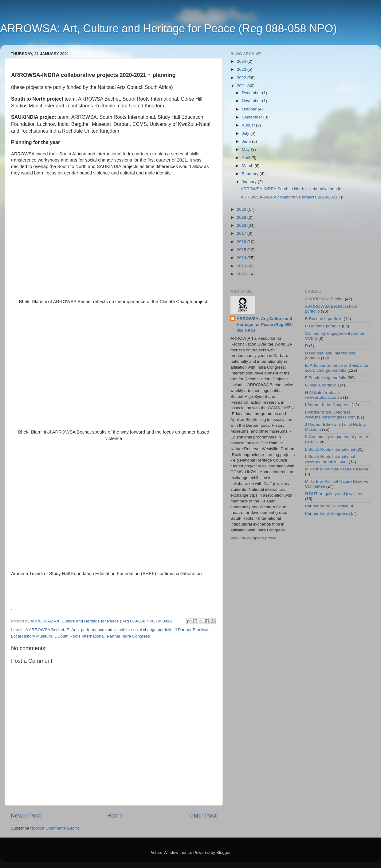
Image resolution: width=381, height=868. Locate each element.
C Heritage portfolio (323, 326)
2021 (242, 86)
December (252, 93)
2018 (242, 225)
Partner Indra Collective (327, 506)
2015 (242, 250)
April (247, 158)
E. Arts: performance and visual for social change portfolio (119, 630)
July (246, 133)
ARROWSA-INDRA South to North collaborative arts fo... (293, 189)
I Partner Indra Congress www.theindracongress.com (330, 415)
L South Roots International (79, 636)
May (246, 149)
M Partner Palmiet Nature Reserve (337, 469)
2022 (242, 78)
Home (115, 816)
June (247, 141)
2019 (242, 217)
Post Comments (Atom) (58, 828)
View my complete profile (253, 538)
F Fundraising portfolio (326, 378)
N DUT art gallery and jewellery (334, 494)
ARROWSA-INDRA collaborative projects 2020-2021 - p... (294, 197)
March (248, 166)
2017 (242, 233)
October (250, 109)
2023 (242, 69)
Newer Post (26, 816)
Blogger (223, 852)
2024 (242, 61)
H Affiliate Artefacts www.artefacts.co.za (324, 395)
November (252, 101)
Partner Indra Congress (128, 636)
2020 (242, 209)
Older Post (203, 816)
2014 (242, 258)
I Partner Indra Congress (328, 405)
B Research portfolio (324, 319)
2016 (242, 242)
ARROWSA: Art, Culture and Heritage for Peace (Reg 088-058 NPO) (168, 28)
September (253, 117)
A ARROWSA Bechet (45, 630)
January (250, 182)
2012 (242, 274)
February (251, 174)
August (249, 125)
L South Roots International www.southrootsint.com (330, 459)
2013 (242, 266)
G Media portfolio (321, 385)
